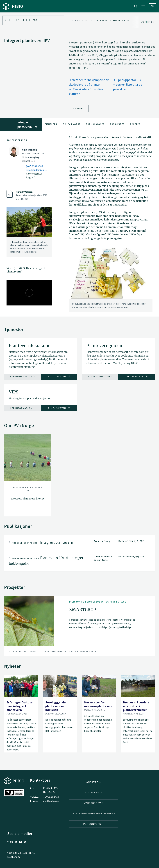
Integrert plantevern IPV (113, 20)
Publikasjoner (95, 124)
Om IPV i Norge (72, 124)
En (152, 6)
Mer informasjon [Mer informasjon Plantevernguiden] (100, 377)
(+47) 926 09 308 (34, 166)
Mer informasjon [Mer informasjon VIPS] (22, 408)
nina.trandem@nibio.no (37, 170)
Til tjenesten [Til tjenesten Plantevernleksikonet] (59, 377)
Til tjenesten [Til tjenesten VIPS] (59, 408)
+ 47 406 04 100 (51, 797)
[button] (79, 542)
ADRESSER (94, 793)
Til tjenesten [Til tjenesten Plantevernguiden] (137, 377)
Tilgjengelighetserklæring (94, 814)
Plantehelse (80, 20)
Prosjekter (117, 124)
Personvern (94, 824)
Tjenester (51, 124)
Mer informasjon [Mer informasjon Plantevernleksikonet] (22, 377)
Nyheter (135, 124)
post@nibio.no (51, 801)
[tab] (79, 542)
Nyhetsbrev (94, 803)
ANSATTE (94, 782)
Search (136, 6)
